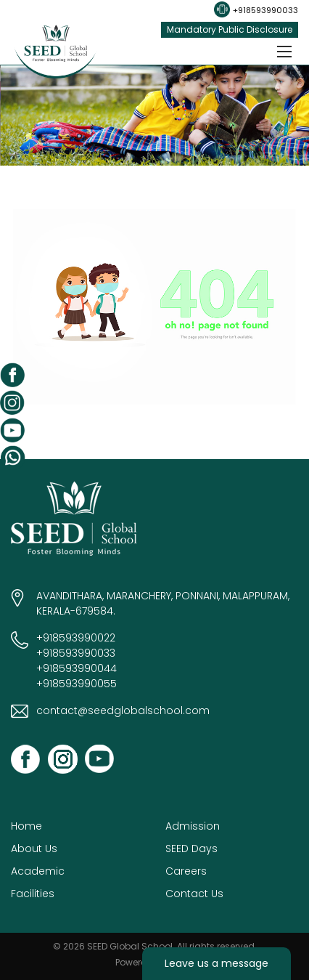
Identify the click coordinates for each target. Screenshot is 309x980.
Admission (193, 826)
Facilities (33, 894)
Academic (38, 871)
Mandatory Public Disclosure (230, 29)
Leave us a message (217, 963)
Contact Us (194, 894)
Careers (186, 871)
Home (26, 826)
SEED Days (191, 849)
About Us (34, 849)
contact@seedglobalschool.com (123, 710)
